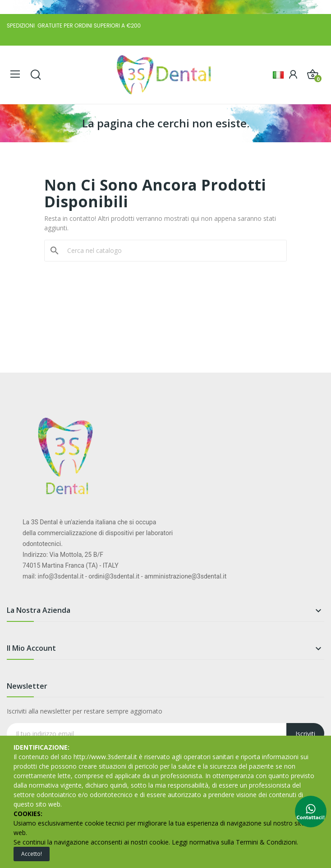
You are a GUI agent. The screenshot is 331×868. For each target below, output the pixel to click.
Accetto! (32, 854)
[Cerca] (171, 251)
